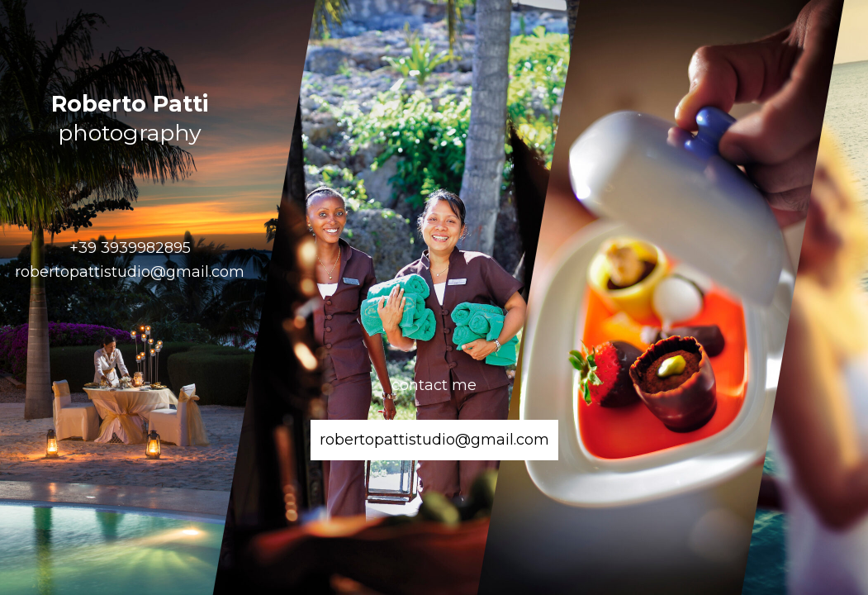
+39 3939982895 (130, 248)
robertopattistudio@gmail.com (130, 272)
